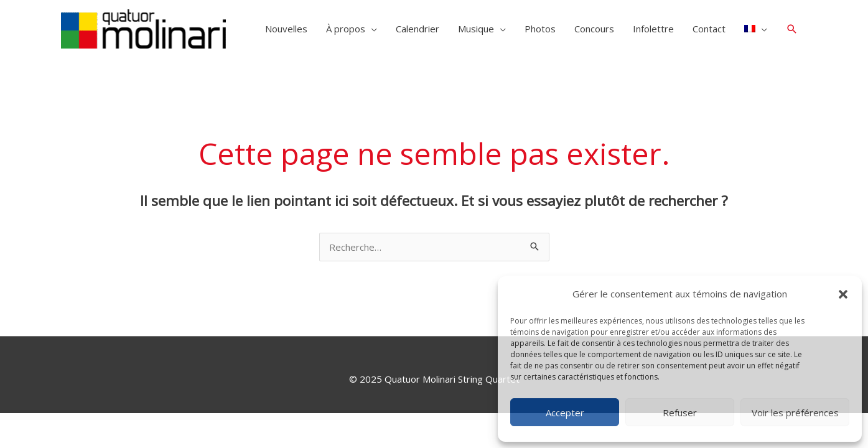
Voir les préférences (795, 413)
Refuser (680, 413)
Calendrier (418, 29)
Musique (476, 29)
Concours (594, 29)
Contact (709, 29)
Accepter (565, 413)
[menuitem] (756, 29)
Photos (540, 29)
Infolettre (653, 29)
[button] (843, 294)
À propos (346, 29)
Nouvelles (286, 29)
